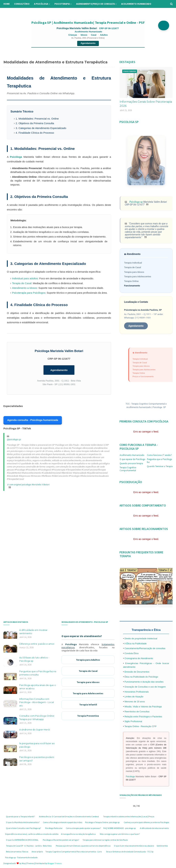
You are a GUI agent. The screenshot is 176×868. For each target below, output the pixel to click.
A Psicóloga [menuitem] (41, 4)
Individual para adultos (25, 278)
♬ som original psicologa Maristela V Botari (28, 484)
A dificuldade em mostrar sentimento (33, 632)
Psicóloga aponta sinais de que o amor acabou (38, 687)
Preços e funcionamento (143, 376)
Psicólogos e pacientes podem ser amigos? (37, 759)
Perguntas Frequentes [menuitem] (39, 12)
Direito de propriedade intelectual (141, 639)
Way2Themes (28, 863)
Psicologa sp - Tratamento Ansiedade (21, 857)
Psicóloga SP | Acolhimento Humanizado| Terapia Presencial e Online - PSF (88, 22)
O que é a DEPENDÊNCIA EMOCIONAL (22, 840)
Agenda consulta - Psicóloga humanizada (33, 420)
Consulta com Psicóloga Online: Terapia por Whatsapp (37, 717)
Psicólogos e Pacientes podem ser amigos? (61, 840)
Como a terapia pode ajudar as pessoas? (83, 828)
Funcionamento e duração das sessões (144, 682)
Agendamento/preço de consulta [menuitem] (95, 4)
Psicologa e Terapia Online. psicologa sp (102, 822)
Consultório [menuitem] (22, 4)
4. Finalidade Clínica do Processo (35, 133)
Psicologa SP (159, 407)
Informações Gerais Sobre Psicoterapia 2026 (146, 104)
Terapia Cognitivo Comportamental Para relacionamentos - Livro (74, 852)
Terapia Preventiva (88, 716)
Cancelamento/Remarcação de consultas (145, 648)
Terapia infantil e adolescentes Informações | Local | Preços (129, 816)
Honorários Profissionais (137, 692)
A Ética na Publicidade (135, 644)
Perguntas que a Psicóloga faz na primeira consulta (38, 673)
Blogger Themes (55, 863)
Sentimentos (162, 846)
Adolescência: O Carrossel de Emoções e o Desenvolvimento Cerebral (69, 816)
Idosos (84, 35)
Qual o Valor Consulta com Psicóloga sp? (23, 828)
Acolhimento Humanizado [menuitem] (136, 4)
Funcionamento (132, 286)
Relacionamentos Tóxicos (17, 852)
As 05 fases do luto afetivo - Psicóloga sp (34, 659)
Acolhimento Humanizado (132, 455)
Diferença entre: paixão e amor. (37, 644)
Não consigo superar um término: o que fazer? (120, 834)
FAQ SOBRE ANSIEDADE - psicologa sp (119, 828)
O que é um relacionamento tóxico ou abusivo (134, 846)
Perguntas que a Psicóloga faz (159, 461)
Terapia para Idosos (134, 272)
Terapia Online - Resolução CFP (140, 726)
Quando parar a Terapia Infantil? (20, 816)
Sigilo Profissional (133, 721)
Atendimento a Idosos (24, 288)
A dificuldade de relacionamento (154, 828)
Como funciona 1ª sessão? (159, 455)
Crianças (73, 35)
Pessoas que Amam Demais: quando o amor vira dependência (83, 846)
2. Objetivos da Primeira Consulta (35, 123)
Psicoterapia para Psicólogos (29, 293)
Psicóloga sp (136, 202)
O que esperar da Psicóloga (132, 459)
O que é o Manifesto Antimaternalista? (23, 822)
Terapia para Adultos (88, 660)
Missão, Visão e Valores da (138, 707)
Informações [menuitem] (13, 12)
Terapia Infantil (88, 705)
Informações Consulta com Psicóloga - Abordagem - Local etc (37, 702)
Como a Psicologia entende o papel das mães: (63, 822)
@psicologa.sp (14, 439)
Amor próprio (37, 852)
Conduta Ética (131, 653)
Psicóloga (16, 157)
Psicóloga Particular (54, 828)
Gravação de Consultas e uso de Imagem (145, 687)
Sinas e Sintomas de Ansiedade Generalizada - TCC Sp (130, 852)
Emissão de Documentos (137, 672)
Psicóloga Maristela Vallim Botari (77, 28)
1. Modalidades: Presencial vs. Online (37, 119)
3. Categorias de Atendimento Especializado (41, 128)
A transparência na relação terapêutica (78, 834)
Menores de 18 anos (135, 702)
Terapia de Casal (22, 283)
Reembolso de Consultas (137, 712)
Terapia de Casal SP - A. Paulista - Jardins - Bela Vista (29, 846)
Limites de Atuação (134, 697)
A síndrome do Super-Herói (35, 730)
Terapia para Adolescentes (138, 277)
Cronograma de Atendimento (139, 658)
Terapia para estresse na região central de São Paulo (105, 840)
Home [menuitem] (7, 4)
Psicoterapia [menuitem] (62, 4)
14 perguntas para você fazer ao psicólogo (37, 745)
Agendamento (88, 43)
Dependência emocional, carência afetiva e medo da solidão (32, 834)
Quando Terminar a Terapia (160, 466)
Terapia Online (131, 281)
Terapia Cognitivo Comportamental (128, 469)
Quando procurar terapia (131, 463)
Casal (94, 35)
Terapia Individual (133, 263)
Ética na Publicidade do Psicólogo (141, 677)
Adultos (104, 35)
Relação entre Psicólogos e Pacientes (143, 717)
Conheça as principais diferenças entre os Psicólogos (146, 822)
